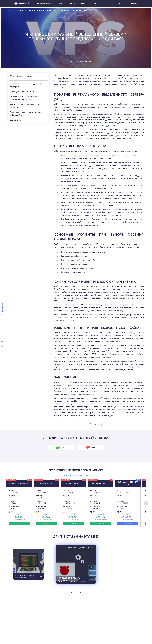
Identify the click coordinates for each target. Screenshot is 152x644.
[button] (146, 503)
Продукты (72, 4)
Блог (94, 4)
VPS (61, 4)
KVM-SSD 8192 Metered (19, 484)
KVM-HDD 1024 (46, 484)
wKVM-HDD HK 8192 (101, 484)
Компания (85, 4)
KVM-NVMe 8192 (73, 484)
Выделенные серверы (47, 4)
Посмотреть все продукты (76, 476)
